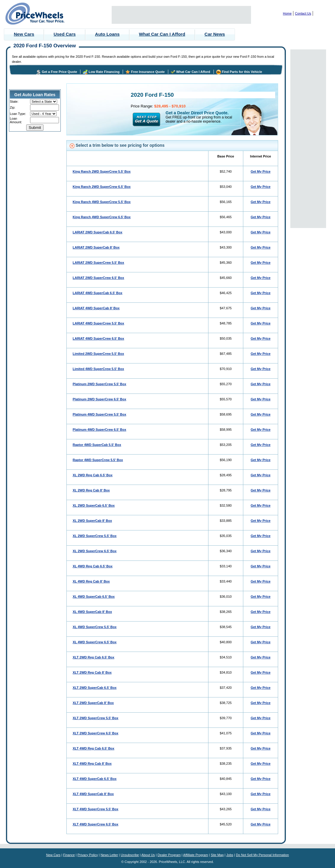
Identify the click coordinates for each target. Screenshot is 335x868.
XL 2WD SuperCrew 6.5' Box (95, 551)
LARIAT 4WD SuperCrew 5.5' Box (98, 323)
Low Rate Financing (104, 72)
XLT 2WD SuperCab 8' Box (93, 703)
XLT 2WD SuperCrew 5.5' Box (95, 718)
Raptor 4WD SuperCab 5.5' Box (97, 445)
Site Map (217, 855)
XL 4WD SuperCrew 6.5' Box (95, 642)
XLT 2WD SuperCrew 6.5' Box (95, 733)
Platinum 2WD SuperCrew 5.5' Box (99, 384)
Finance (69, 855)
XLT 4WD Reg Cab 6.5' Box (94, 748)
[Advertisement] (181, 15)
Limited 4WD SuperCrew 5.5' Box (98, 369)
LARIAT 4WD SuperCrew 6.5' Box (98, 338)
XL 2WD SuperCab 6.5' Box (94, 505)
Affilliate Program (196, 855)
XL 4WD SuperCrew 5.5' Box (95, 627)
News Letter (109, 855)
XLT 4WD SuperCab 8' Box (93, 794)
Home (287, 13)
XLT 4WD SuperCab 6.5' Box (95, 779)
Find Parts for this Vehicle (242, 72)
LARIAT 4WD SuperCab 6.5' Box (98, 293)
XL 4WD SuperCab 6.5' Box (94, 597)
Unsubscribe (130, 855)
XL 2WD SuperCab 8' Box (92, 521)
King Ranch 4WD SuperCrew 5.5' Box (102, 202)
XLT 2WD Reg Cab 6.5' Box (94, 657)
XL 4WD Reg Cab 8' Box (91, 581)
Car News (215, 34)
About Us (148, 855)
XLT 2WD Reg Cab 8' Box (92, 672)
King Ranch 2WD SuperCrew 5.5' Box (102, 171)
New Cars (24, 34)
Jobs (230, 855)
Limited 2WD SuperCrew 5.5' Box (98, 354)
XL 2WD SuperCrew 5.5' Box (95, 536)
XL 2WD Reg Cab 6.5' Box (93, 475)
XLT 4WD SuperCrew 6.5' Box (95, 824)
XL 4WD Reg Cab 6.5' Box (93, 566)
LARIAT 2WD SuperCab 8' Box (96, 247)
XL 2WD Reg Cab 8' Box (91, 490)
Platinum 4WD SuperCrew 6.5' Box (99, 430)
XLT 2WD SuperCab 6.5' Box (95, 688)
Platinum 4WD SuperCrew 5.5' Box (99, 414)
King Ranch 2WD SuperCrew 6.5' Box (102, 187)
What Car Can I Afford (162, 34)
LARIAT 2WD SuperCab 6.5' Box (98, 232)
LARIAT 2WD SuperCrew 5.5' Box (98, 263)
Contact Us (303, 13)
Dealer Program (169, 855)
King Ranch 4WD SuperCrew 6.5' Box (102, 217)
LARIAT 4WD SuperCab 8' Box (96, 308)
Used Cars (65, 34)
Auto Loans (107, 34)
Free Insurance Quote (148, 72)
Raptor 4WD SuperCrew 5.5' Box (98, 460)
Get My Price (261, 171)
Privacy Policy (88, 855)
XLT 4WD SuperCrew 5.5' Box (95, 809)
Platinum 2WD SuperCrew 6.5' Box (99, 399)
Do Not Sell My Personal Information (262, 855)
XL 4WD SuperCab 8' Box (92, 612)
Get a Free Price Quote (59, 72)
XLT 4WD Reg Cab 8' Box (92, 764)
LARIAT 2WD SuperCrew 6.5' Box (98, 278)
